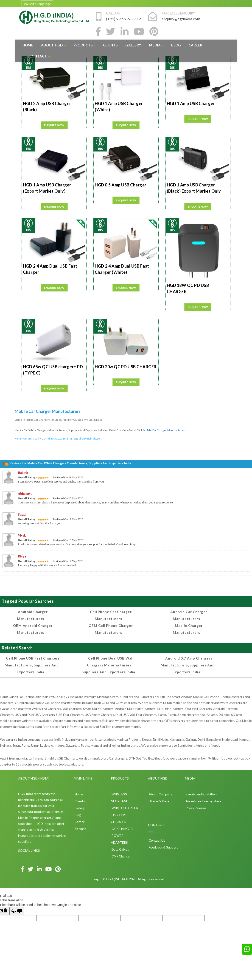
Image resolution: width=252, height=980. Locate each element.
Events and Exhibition (201, 794)
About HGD (53, 45)
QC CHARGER (122, 829)
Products (84, 45)
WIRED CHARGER (125, 808)
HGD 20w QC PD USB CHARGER (126, 367)
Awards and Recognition (203, 801)
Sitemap (80, 829)
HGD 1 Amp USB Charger (191, 103)
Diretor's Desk (159, 801)
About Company (160, 794)
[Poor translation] (17, 911)
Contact (40, 56)
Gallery (133, 45)
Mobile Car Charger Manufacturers (164, 430)
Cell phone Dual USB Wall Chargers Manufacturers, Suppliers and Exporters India (108, 665)
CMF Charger (121, 856)
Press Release (196, 808)
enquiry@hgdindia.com (88, 439)
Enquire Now (54, 125)
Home (28, 45)
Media (156, 45)
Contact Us (157, 840)
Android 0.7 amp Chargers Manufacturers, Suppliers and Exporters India (188, 665)
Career (195, 45)
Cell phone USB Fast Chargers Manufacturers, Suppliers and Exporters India (32, 665)
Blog (176, 45)
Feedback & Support (163, 847)
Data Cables (120, 849)
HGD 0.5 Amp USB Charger (121, 185)
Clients (110, 45)
